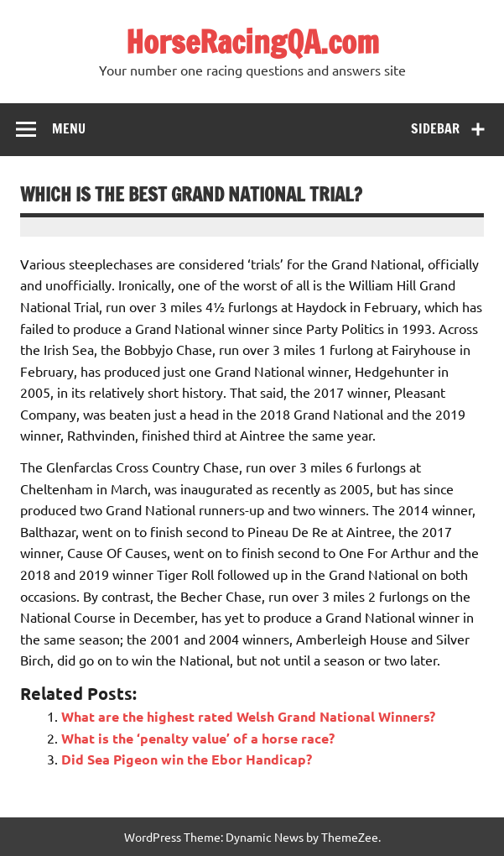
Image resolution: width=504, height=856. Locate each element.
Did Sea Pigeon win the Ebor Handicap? (187, 759)
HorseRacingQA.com (252, 42)
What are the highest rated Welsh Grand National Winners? (248, 716)
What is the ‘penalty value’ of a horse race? (198, 738)
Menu (69, 128)
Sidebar (435, 128)
